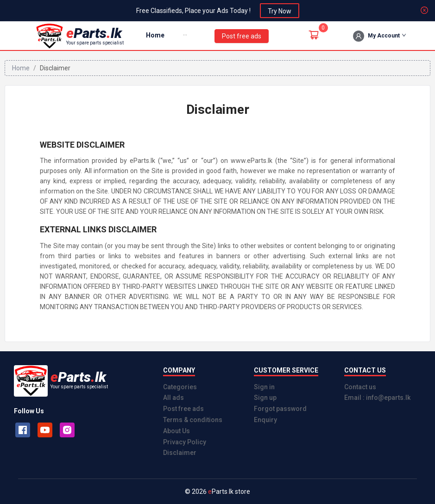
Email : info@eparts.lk (377, 398)
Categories (180, 387)
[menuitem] (155, 36)
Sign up (265, 398)
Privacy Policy (185, 442)
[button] (185, 35)
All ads (173, 398)
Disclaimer (180, 453)
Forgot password (280, 409)
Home (155, 35)
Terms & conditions (193, 420)
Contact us (360, 387)
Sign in (264, 387)
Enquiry (265, 420)
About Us (177, 431)
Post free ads (183, 409)
